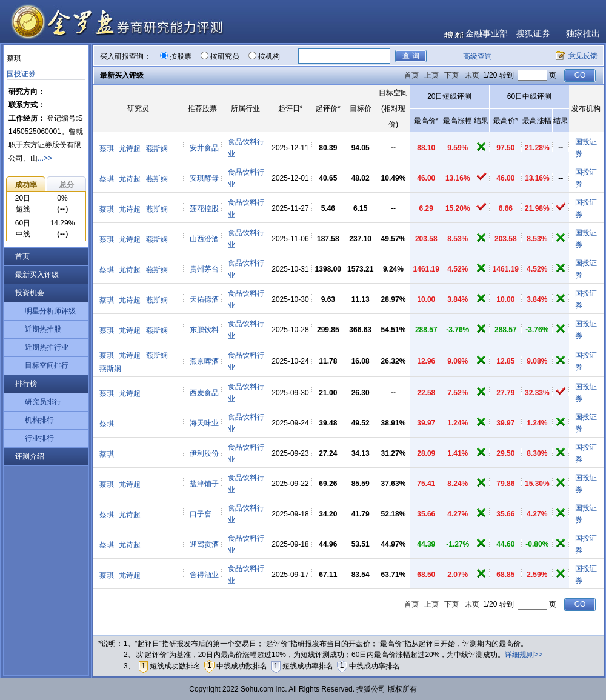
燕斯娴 (157, 148)
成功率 (26, 185)
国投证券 (21, 74)
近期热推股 (43, 329)
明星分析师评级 (50, 311)
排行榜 (26, 384)
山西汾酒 (204, 239)
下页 (451, 75)
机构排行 (39, 420)
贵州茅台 (204, 269)
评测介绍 (30, 456)
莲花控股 (204, 208)
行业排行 (39, 438)
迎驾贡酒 (204, 544)
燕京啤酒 (204, 361)
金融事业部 (487, 34)
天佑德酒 (204, 299)
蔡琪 (107, 148)
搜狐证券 (533, 34)
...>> (45, 158)
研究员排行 (43, 402)
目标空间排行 (47, 365)
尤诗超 (130, 148)
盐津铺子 (204, 484)
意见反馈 (583, 56)
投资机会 (30, 293)
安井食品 (204, 148)
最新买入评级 (37, 275)
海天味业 (204, 423)
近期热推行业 (47, 347)
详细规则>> (524, 655)
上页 (431, 75)
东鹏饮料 (204, 330)
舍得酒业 (204, 575)
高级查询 (478, 56)
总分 (67, 185)
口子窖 (201, 514)
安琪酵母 (204, 178)
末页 (472, 75)
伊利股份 (204, 453)
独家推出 (583, 34)
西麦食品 (204, 393)
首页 (22, 256)
